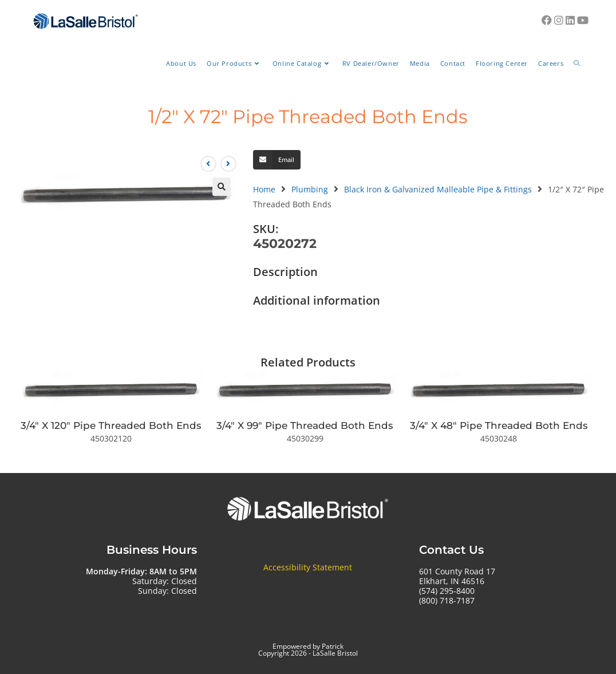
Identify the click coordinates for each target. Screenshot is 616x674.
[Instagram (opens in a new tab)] (559, 20)
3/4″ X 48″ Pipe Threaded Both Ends (499, 425)
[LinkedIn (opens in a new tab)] (570, 20)
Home (264, 189)
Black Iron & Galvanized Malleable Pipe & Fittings (438, 189)
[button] (222, 187)
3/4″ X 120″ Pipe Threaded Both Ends (111, 425)
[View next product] (228, 164)
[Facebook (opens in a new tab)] (547, 20)
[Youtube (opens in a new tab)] (583, 20)
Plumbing (310, 189)
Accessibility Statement (308, 567)
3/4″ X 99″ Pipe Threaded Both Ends (305, 425)
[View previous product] (208, 164)
